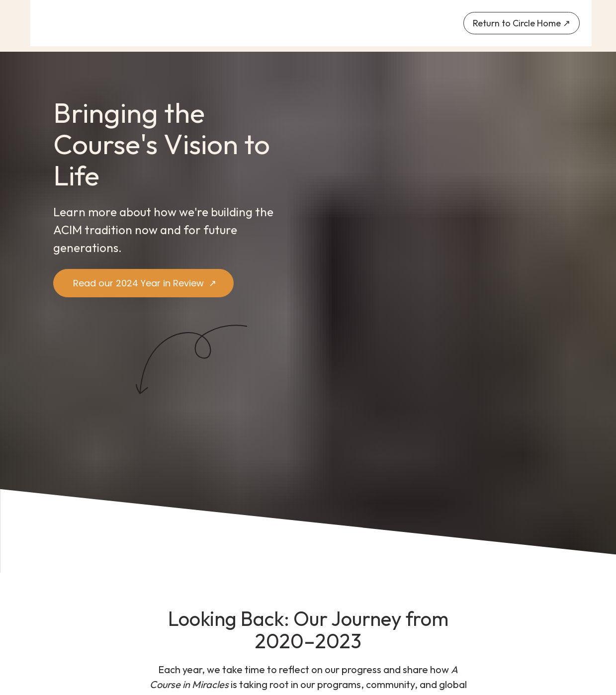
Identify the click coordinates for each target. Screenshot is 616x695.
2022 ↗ (351, 641)
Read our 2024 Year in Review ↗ (143, 283)
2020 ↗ (181, 641)
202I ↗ (266, 641)
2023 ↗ (436, 641)
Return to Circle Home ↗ (522, 23)
